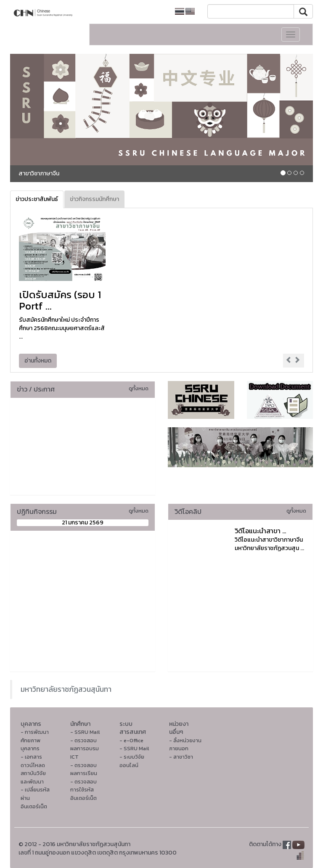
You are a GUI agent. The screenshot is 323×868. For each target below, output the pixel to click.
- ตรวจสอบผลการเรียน (84, 769)
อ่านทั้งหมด (38, 361)
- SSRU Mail (85, 732)
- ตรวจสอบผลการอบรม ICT (85, 749)
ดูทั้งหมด (139, 388)
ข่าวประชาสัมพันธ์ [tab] (37, 199)
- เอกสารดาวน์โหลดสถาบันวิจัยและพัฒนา (33, 769)
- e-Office (131, 740)
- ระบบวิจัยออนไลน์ (132, 761)
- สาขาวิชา (181, 757)
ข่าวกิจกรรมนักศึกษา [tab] (94, 199)
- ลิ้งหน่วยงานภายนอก (185, 745)
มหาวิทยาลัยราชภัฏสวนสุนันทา (66, 689)
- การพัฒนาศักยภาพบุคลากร (35, 740)
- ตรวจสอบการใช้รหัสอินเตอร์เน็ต (83, 790)
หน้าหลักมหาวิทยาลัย (139, 12)
